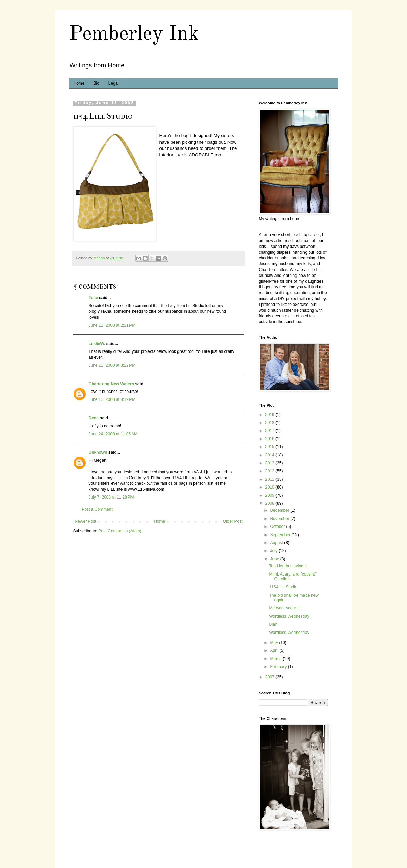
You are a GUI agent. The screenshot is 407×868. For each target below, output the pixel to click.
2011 (270, 479)
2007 (270, 677)
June (275, 559)
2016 (270, 439)
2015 (270, 447)
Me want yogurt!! (284, 608)
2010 (270, 487)
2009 (270, 495)
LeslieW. (97, 344)
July (274, 551)
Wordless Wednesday (289, 616)
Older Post (233, 521)
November (280, 519)
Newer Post (86, 521)
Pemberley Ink (134, 34)
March (276, 659)
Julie (93, 298)
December (280, 510)
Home (79, 83)
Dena (94, 418)
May (274, 643)
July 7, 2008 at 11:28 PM (111, 497)
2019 (270, 415)
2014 (270, 455)
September (281, 535)
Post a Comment (97, 509)
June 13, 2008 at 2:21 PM (112, 325)
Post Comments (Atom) (120, 531)
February (279, 667)
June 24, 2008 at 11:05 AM (113, 434)
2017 (270, 431)
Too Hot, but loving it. (288, 566)
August (277, 543)
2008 (270, 503)
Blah (273, 624)
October (278, 527)
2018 (270, 423)
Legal (113, 83)
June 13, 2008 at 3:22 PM (112, 365)
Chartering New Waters (112, 384)
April (275, 650)
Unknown (98, 452)
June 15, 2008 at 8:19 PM (112, 399)
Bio (96, 83)
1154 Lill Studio (283, 587)
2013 (270, 463)
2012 (270, 471)
